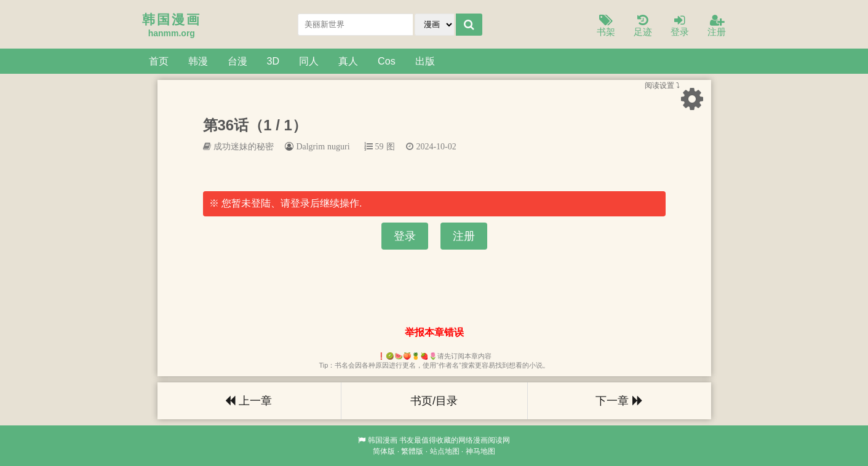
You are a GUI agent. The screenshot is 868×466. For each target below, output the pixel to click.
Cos (387, 61)
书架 (606, 26)
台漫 (237, 61)
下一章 (619, 401)
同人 (309, 61)
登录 (680, 26)
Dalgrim (310, 146)
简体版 (384, 451)
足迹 (643, 26)
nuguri (339, 146)
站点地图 (445, 451)
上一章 (249, 401)
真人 (348, 61)
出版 (425, 61)
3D (273, 61)
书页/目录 (434, 401)
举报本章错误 (434, 332)
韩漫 (198, 61)
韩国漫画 (383, 440)
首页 (159, 61)
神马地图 (480, 451)
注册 (717, 26)
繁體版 (412, 451)
